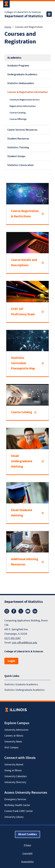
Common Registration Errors (24, 100)
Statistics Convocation (20, 165)
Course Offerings (18, 119)
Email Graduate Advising (22, 513)
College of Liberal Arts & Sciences (23, 12)
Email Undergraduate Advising (22, 461)
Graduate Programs (18, 66)
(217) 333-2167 (13, 638)
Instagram (7, 611)
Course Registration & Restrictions (25, 214)
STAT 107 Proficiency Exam (23, 312)
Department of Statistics (24, 16)
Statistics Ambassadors (21, 83)
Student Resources (18, 139)
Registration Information (23, 106)
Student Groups (16, 156)
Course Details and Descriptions (24, 263)
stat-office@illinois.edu (24, 643)
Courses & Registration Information (27, 92)
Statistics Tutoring (18, 147)
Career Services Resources (22, 130)
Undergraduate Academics (22, 74)
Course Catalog (18, 113)
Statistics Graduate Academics (21, 684)
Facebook (14, 611)
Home (8, 27)
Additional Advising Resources (25, 562)
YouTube (28, 611)
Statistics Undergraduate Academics (24, 690)
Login (11, 661)
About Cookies (27, 834)
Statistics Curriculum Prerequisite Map (23, 363)
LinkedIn (35, 611)
